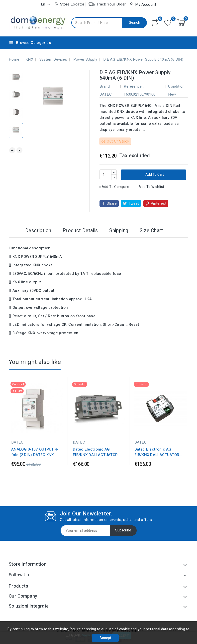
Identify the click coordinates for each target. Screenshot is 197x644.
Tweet (134, 203)
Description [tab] (38, 231)
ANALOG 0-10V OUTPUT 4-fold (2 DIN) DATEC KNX (35, 452)
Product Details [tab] (80, 231)
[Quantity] (105, 175)
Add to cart (154, 175)
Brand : (106, 86)
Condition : (177, 86)
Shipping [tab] (119, 231)
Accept (105, 638)
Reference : (134, 86)
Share (112, 203)
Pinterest (159, 203)
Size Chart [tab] (151, 231)
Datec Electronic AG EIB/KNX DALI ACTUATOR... (97, 452)
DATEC (106, 94)
